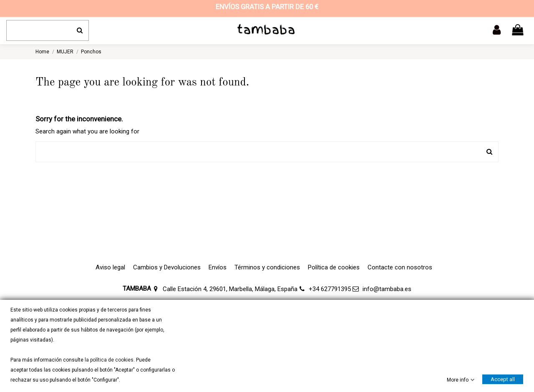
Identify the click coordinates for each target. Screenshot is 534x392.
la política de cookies (108, 360)
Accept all (503, 379)
